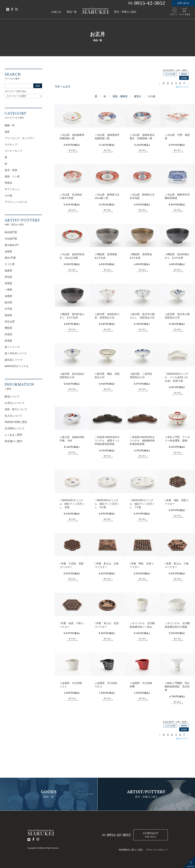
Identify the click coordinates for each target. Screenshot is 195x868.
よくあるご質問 (13, 435)
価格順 (184, 74)
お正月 (67, 87)
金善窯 (8, 296)
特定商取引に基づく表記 (131, 850)
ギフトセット (12, 189)
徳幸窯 (8, 315)
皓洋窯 (8, 302)
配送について (12, 396)
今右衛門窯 (11, 239)
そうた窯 (10, 264)
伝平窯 (8, 309)
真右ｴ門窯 (10, 258)
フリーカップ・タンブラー (20, 138)
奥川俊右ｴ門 (12, 245)
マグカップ (11, 145)
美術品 (8, 183)
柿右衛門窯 (11, 232)
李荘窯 (8, 277)
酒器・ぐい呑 (12, 176)
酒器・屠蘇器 (120, 96)
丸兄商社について (15, 428)
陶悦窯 (8, 328)
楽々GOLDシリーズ (16, 353)
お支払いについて (15, 403)
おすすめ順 (170, 74)
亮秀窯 (8, 283)
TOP (57, 87)
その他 (152, 96)
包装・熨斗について (16, 409)
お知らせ (56, 12)
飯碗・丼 (10, 125)
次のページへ (182, 87)
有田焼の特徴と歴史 (16, 422)
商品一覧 (72, 12)
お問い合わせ (183, 3)
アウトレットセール (16, 202)
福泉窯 (8, 271)
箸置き (138, 96)
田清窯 (8, 341)
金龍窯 (8, 251)
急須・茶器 (11, 170)
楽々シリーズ (12, 347)
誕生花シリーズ (13, 360)
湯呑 (7, 132)
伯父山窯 (10, 321)
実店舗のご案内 (13, 441)
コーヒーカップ (13, 151)
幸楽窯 (8, 334)
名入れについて (13, 416)
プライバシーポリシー (157, 850)
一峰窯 (8, 290)
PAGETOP (191, 867)
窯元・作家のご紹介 (125, 12)
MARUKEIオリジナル (17, 366)
